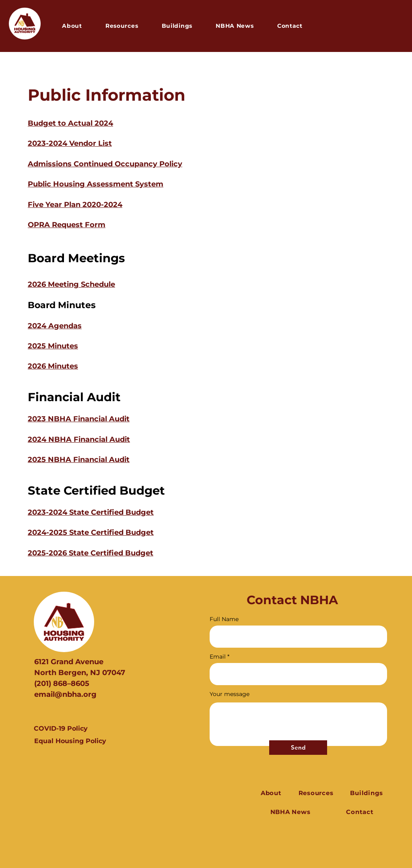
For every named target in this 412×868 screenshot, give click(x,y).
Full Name (224, 619)
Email (218, 657)
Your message (230, 694)
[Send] (298, 748)
